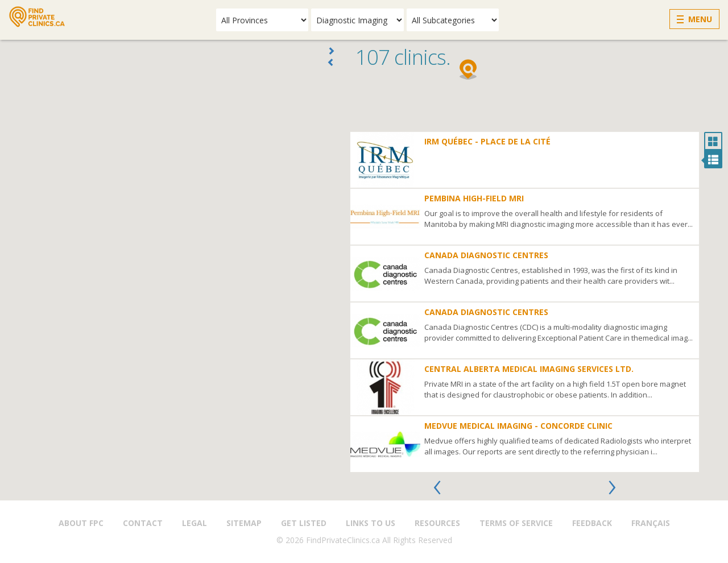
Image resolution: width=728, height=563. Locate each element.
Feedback (592, 523)
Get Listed (304, 523)
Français (651, 523)
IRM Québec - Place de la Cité (487, 141)
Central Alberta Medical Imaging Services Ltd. (529, 369)
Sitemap (244, 523)
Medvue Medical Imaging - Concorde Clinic (518, 426)
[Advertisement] (536, 103)
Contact (143, 523)
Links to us (371, 523)
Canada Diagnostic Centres (486, 255)
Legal (195, 523)
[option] (525, 302)
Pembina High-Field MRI (474, 198)
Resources (437, 523)
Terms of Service (516, 523)
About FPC (81, 523)
